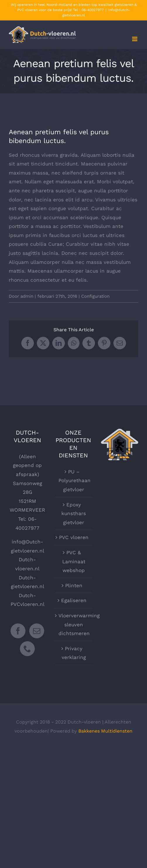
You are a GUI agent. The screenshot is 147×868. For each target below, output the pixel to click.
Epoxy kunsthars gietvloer (74, 514)
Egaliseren (74, 600)
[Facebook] (18, 631)
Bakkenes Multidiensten (105, 731)
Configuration (95, 296)
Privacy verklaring (74, 653)
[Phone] (27, 649)
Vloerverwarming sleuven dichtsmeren (74, 624)
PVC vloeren (74, 537)
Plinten (74, 585)
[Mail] (37, 631)
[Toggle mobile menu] (135, 39)
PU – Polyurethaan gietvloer (74, 481)
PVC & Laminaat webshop (74, 561)
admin (27, 296)
